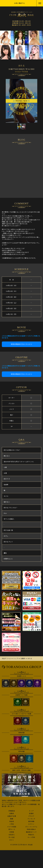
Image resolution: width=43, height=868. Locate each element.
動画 (12, 819)
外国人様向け (31, 829)
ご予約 (12, 824)
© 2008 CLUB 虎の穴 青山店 (22, 845)
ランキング (31, 819)
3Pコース (12, 829)
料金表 (12, 821)
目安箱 (12, 832)
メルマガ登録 (12, 827)
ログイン (31, 824)
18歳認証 (12, 811)
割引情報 (31, 821)
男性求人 (31, 835)
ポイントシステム (31, 827)
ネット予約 (31, 837)
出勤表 (12, 814)
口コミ (12, 840)
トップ (31, 811)
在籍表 (31, 814)
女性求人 (12, 835)
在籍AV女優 (12, 816)
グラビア (31, 816)
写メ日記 (12, 837)
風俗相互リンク (31, 832)
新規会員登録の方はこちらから (21, 344)
